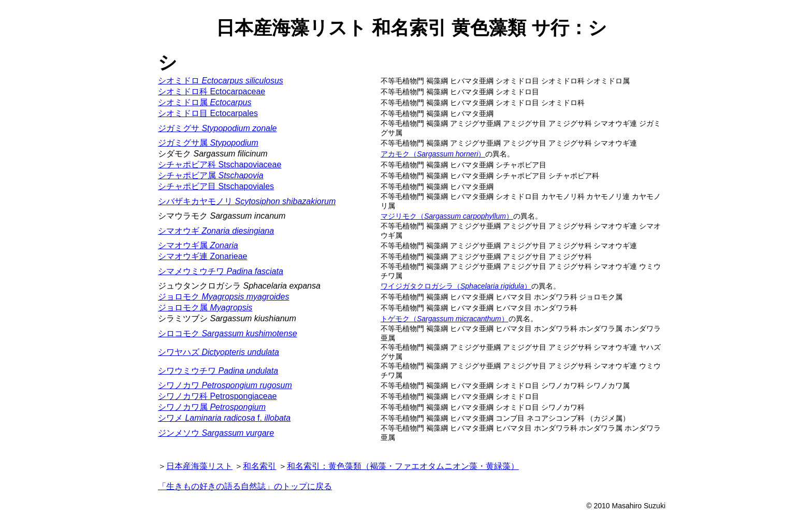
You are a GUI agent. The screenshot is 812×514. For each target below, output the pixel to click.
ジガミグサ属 (208, 143)
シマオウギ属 (198, 245)
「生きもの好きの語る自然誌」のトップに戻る (245, 486)
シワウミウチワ (218, 371)
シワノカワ (225, 385)
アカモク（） (433, 154)
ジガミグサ (217, 128)
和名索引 (259, 466)
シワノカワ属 (212, 407)
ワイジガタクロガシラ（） (456, 286)
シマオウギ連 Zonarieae (203, 256)
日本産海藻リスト (199, 466)
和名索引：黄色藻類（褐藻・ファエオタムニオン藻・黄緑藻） (403, 466)
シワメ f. (224, 418)
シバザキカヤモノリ (247, 201)
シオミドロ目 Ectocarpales (208, 113)
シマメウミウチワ (221, 271)
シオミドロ (221, 81)
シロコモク (228, 333)
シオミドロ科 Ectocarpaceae (212, 91)
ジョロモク (223, 297)
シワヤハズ (219, 352)
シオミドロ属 (205, 102)
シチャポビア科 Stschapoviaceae (220, 165)
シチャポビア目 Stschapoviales (216, 186)
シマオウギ (216, 231)
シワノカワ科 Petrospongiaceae (217, 396)
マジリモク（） (447, 216)
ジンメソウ (216, 433)
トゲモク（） (445, 319)
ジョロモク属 (205, 308)
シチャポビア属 (211, 175)
